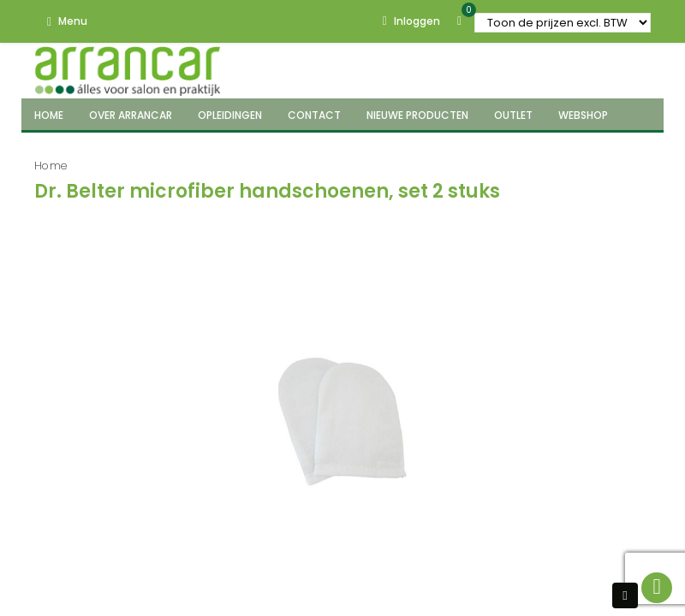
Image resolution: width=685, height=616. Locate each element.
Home (51, 166)
